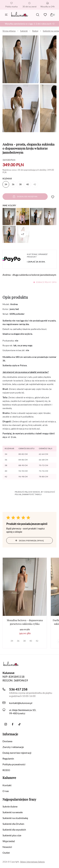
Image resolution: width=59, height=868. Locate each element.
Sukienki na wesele (13, 812)
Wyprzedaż (9, 841)
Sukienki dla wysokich (14, 830)
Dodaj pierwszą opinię (30, 541)
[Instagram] (6, 724)
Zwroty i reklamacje (13, 747)
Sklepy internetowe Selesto (32, 862)
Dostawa (7, 741)
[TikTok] (20, 724)
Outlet (6, 853)
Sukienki (24, 31)
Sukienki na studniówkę (15, 818)
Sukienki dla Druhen (13, 824)
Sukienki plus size (12, 835)
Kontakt (7, 785)
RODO (6, 770)
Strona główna (9, 31)
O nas (6, 791)
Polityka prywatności (14, 764)
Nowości (7, 847)
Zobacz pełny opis (46, 282)
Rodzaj (35, 31)
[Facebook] (13, 724)
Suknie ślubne (10, 806)
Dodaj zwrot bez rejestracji (17, 753)
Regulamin (8, 758)
